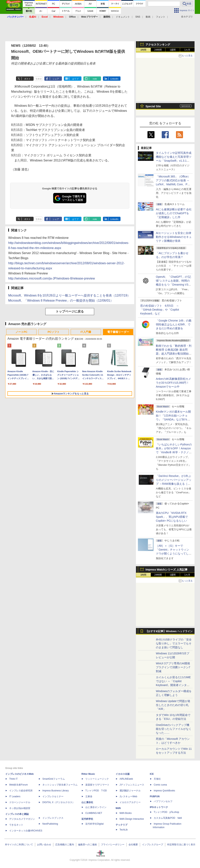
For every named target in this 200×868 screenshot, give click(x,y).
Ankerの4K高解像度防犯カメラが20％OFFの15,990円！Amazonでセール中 (173, 383)
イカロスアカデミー (130, 802)
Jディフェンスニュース (132, 785)
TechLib (124, 830)
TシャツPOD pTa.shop (166, 812)
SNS (138, 17)
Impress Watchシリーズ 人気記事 (167, 570)
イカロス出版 (123, 774)
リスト (39, 79)
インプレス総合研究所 (21, 791)
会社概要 (133, 845)
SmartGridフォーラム (54, 779)
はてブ (75, 79)
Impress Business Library (56, 791)
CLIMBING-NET (94, 813)
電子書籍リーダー (118, 332)
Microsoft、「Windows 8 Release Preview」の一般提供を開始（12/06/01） (61, 301)
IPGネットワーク (159, 807)
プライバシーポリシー (113, 845)
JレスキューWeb (128, 796)
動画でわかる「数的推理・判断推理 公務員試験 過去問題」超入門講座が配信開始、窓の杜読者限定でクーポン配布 (174, 354)
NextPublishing (50, 824)
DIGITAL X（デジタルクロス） (58, 802)
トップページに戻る (70, 311)
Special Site (153, 106)
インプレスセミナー (53, 796)
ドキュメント (123, 17)
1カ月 (187, 50)
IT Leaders (15, 796)
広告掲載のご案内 (65, 845)
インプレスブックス (53, 818)
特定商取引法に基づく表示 (181, 845)
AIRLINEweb (126, 779)
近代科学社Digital (94, 824)
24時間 (158, 50)
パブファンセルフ (163, 801)
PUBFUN (155, 796)
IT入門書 (86, 332)
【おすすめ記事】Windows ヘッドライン (169, 631)
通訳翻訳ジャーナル (130, 791)
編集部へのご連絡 (87, 845)
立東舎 (89, 796)
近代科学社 (87, 819)
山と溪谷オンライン (96, 807)
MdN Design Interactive (132, 819)
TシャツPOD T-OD (96, 791)
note (95, 79)
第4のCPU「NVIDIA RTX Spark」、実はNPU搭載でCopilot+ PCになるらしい (172, 517)
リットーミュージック (97, 779)
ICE (152, 774)
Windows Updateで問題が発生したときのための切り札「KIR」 (173, 705)
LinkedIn (114, 79)
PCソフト (54, 332)
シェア (56, 79)
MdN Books (126, 813)
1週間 (173, 50)
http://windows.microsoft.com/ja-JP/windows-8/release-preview (52, 278)
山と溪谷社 (87, 802)
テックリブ (121, 825)
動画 (148, 17)
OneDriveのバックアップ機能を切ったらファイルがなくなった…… (174, 729)
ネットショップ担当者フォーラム (60, 785)
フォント (161, 17)
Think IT (13, 779)
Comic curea (160, 785)
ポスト (27, 79)
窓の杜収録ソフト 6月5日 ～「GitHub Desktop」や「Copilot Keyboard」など (160, 310)
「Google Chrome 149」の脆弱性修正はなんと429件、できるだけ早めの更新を (174, 324)
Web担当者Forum (18, 785)
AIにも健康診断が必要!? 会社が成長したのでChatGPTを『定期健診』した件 (174, 213)
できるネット (16, 825)
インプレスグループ (153, 845)
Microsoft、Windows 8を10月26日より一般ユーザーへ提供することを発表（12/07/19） (69, 295)
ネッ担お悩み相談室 (20, 808)
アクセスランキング (158, 45)
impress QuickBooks (164, 791)
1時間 (143, 50)
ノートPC (21, 332)
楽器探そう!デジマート (97, 785)
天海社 (157, 779)
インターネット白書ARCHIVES (26, 831)
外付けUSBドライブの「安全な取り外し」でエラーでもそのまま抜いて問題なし (174, 643)
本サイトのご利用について (19, 845)
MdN (118, 808)
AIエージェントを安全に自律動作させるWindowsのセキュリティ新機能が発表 (174, 237)
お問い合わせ (44, 845)
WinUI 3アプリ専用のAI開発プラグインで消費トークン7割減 (173, 667)
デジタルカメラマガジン (22, 819)
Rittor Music (88, 774)
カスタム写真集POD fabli (168, 818)
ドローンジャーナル (20, 802)
